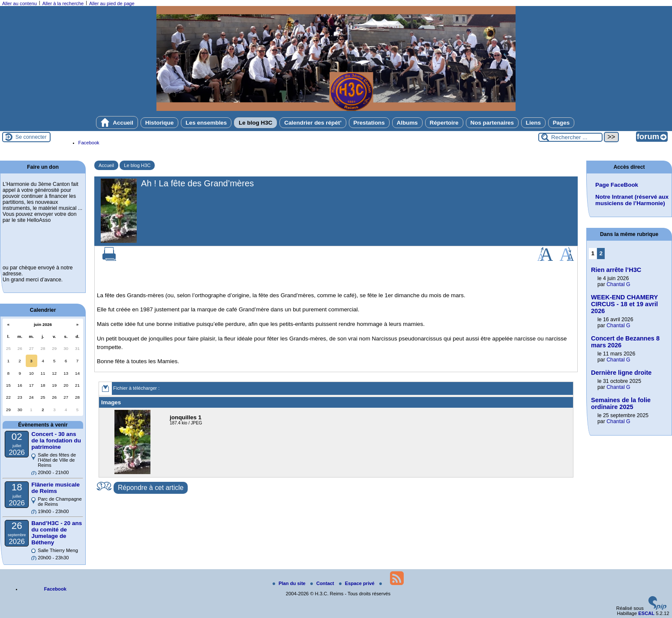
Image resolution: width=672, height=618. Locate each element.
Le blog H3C (255, 123)
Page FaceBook (617, 185)
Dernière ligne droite (621, 373)
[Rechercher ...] (570, 137)
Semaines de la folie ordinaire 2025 (621, 403)
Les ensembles (206, 123)
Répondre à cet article (151, 488)
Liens (533, 123)
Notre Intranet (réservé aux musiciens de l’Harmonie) (632, 200)
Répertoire (444, 123)
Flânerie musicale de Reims (55, 488)
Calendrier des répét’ (313, 123)
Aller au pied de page (112, 3)
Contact (323, 583)
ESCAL (646, 613)
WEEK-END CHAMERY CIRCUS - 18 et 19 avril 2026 (624, 304)
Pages (561, 123)
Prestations (369, 123)
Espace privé (357, 583)
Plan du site (290, 583)
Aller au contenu (19, 3)
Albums (407, 123)
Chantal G (618, 284)
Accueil (117, 122)
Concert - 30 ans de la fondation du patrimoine (56, 440)
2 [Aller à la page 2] (601, 253)
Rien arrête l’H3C (616, 270)
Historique (159, 123)
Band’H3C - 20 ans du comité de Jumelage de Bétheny (57, 533)
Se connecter (31, 137)
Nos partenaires (492, 123)
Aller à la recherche (63, 3)
